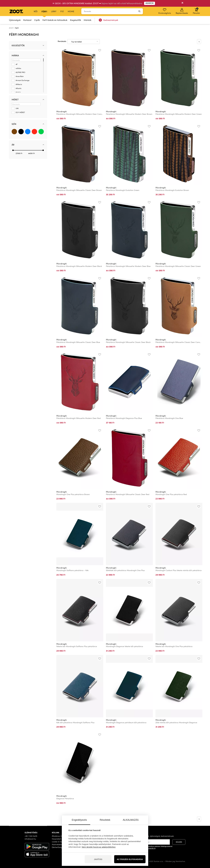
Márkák (88, 20)
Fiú (62, 11)
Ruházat (27, 20)
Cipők (37, 20)
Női (36, 11)
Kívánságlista (165, 11)
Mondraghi (62, 111)
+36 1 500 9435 (31, 836)
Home (71, 11)
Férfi (44, 11)
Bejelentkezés (182, 11)
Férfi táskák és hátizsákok (55, 20)
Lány (54, 11)
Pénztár (196, 11)
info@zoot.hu (30, 839)
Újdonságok (15, 20)
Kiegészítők (76, 20)
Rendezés (62, 41)
